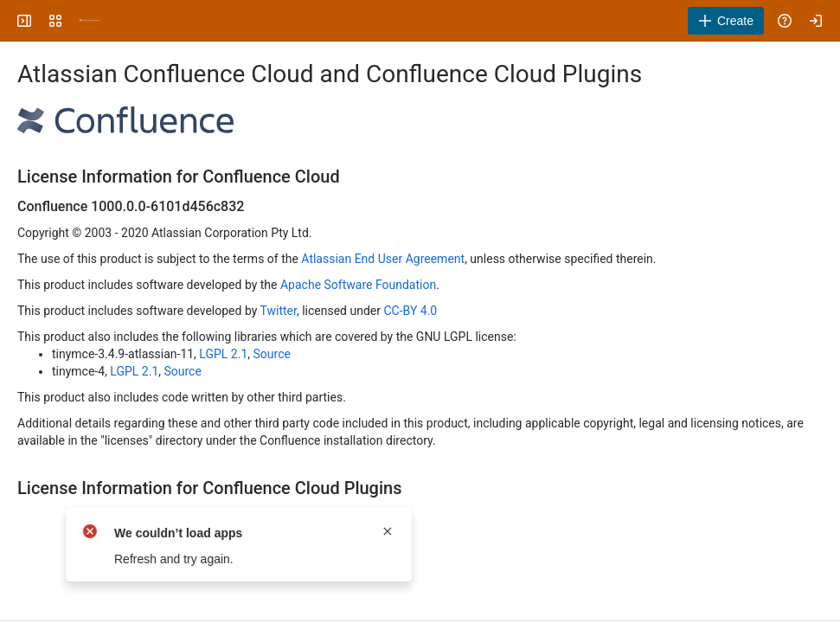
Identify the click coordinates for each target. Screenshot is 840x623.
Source (272, 354)
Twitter (279, 311)
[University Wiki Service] (90, 21)
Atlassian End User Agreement (383, 259)
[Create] (726, 21)
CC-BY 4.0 (410, 311)
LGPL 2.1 (223, 354)
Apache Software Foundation (358, 285)
